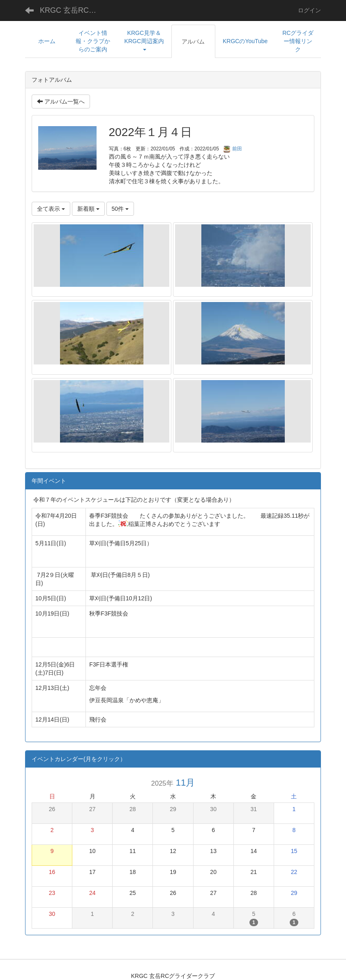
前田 (233, 149)
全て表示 (51, 209)
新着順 (88, 209)
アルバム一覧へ (61, 101)
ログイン (309, 10)
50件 (120, 209)
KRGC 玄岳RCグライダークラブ (75, 10)
